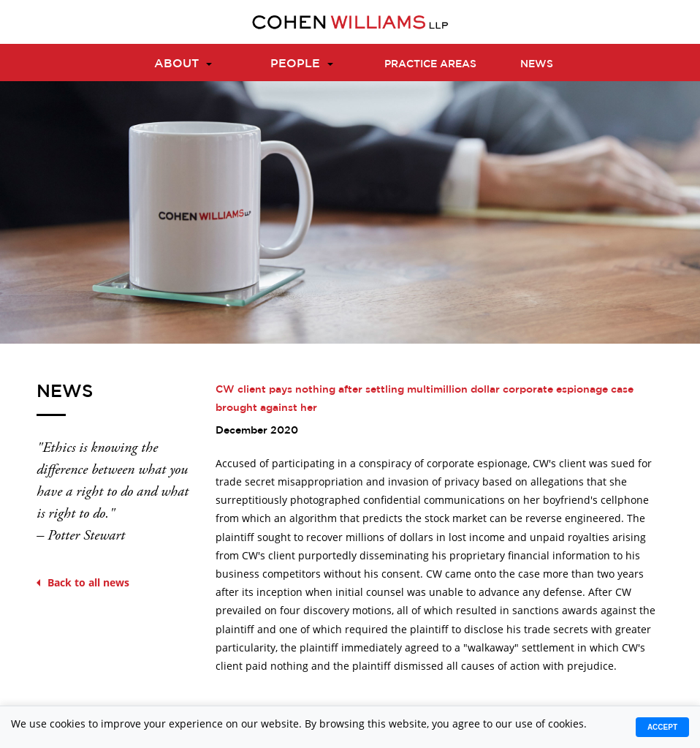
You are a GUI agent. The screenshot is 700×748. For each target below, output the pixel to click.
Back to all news (83, 582)
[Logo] (350, 22)
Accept (662, 727)
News (537, 64)
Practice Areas (430, 64)
